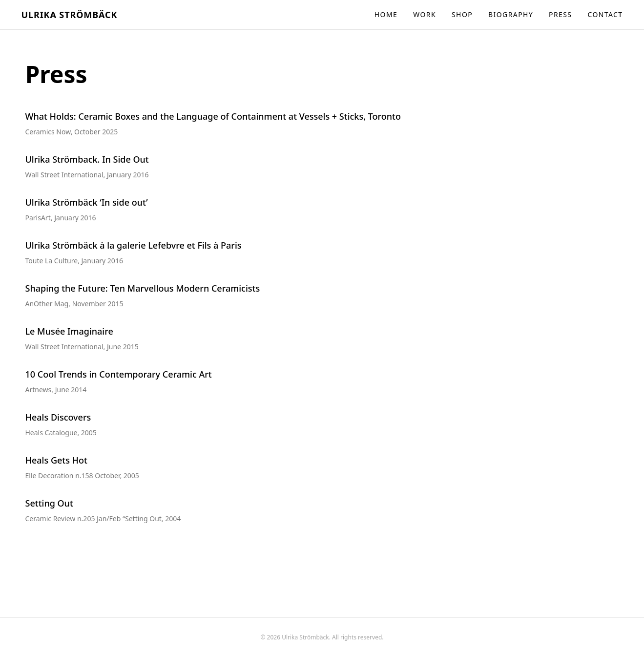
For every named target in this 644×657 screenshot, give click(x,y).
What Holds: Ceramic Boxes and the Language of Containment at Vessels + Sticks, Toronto (213, 116)
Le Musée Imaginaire (69, 331)
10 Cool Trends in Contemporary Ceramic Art (119, 374)
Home (386, 14)
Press (560, 14)
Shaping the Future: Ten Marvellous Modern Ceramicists (143, 288)
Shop (462, 14)
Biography (511, 14)
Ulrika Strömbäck (70, 15)
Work (425, 14)
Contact (605, 14)
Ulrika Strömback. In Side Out (87, 159)
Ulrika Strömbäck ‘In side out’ (87, 202)
